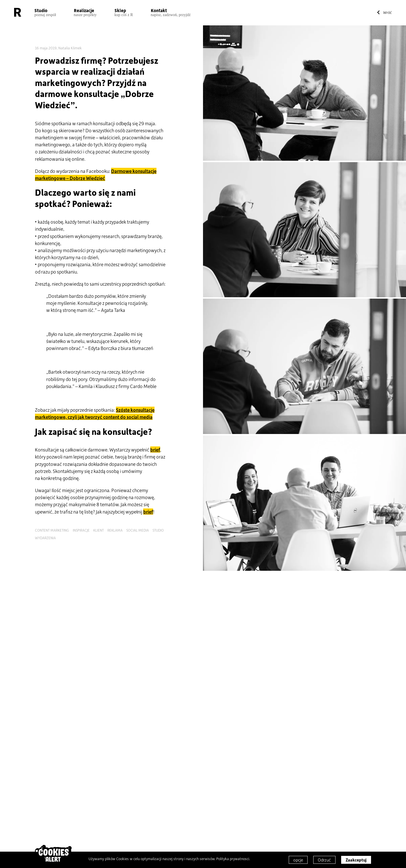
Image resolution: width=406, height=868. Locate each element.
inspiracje (81, 530)
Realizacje (85, 12)
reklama (115, 530)
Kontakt (171, 12)
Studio (45, 12)
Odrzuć (324, 860)
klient (99, 530)
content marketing (52, 530)
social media (138, 530)
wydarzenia (45, 538)
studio (158, 530)
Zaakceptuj (356, 860)
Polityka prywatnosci (233, 859)
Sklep (124, 12)
